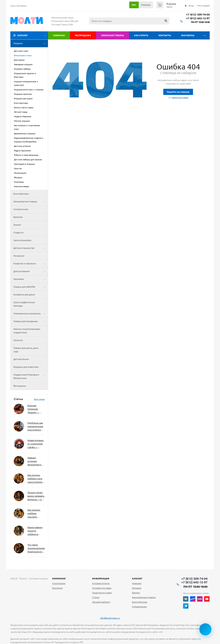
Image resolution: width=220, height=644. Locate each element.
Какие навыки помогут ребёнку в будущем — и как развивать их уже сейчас (35, 531)
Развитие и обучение (31, 264)
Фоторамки (20, 386)
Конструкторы (21, 194)
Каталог (23, 35)
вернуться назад (180, 97)
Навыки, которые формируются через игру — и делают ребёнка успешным (35, 461)
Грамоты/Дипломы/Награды (24, 304)
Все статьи (39, 399)
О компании (59, 583)
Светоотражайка (22, 240)
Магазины (188, 35)
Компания (59, 579)
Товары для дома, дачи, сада (26, 350)
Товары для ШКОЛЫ (31, 287)
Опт (134, 5)
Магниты (18, 340)
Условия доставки (102, 588)
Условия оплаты (101, 583)
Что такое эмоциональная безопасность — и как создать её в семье (36, 548)
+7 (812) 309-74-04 (198, 15)
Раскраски (19, 256)
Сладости (18, 232)
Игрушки (31, 43)
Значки (17, 225)
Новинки (59, 35)
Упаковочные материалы (31, 314)
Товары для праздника (31, 321)
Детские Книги (21, 359)
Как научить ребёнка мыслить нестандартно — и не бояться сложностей (36, 514)
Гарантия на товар (102, 593)
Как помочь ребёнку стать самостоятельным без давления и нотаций (36, 479)
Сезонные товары (112, 35)
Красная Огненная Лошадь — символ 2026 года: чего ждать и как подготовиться (35, 409)
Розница (146, 5)
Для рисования (31, 271)
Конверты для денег (24, 295)
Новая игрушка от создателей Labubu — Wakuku (35, 444)
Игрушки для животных (26, 367)
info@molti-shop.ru (110, 618)
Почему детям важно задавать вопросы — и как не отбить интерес (36, 496)
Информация (101, 579)
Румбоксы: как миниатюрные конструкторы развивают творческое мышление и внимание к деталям (35, 427)
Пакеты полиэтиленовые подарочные (27, 331)
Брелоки (18, 217)
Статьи (96, 597)
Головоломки (21, 209)
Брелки (136, 593)
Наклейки (31, 279)
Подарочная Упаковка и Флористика (31, 377)
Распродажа (83, 35)
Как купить (141, 35)
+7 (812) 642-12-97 (198, 18)
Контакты (165, 35)
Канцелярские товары (31, 202)
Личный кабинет (101, 602)
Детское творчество (31, 248)
